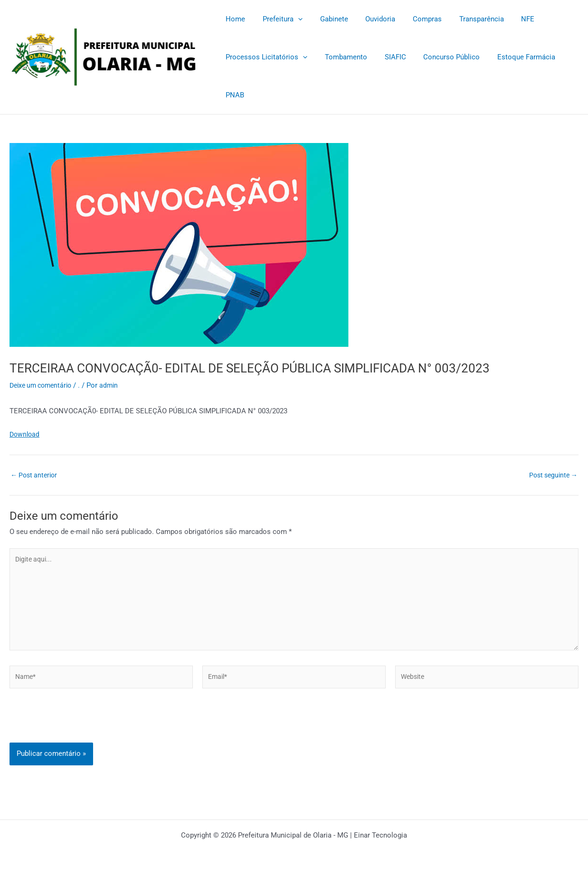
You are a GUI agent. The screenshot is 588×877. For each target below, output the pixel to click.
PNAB (233, 95)
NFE (507, 19)
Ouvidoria (369, 19)
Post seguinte (551, 475)
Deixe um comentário (43, 385)
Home (234, 19)
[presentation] (82, 729)
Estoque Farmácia (512, 57)
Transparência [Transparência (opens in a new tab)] (464, 19)
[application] (293, 19)
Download (25, 434)
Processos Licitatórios (265, 57)
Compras (413, 19)
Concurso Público (441, 57)
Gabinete (326, 19)
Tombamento (341, 57)
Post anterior (36, 475)
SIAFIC (387, 57)
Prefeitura (278, 19)
